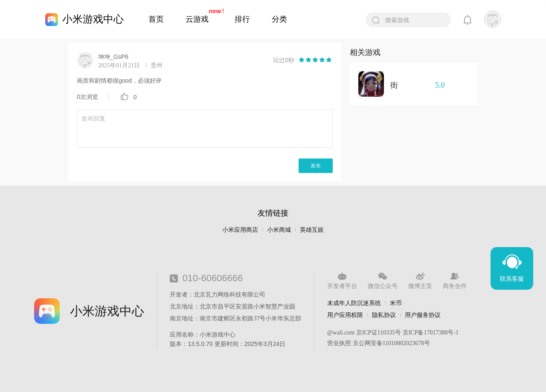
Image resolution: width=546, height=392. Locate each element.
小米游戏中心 (93, 19)
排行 (242, 19)
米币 (396, 303)
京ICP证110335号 (379, 333)
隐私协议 (384, 315)
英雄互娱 (312, 230)
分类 (279, 19)
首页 (156, 19)
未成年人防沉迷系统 (354, 303)
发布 (316, 166)
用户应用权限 (345, 315)
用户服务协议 (423, 315)
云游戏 (197, 19)
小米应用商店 (240, 230)
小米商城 (279, 230)
